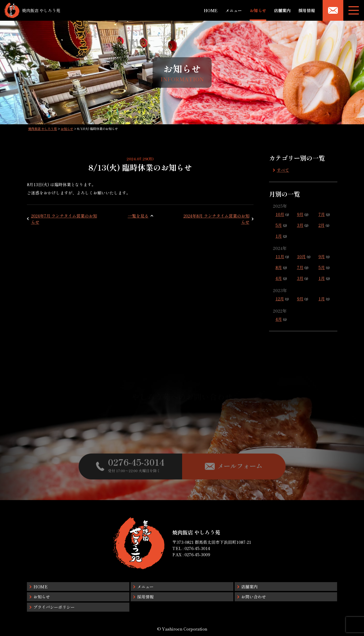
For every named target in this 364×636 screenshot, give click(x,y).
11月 (280, 256)
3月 (300, 225)
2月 (322, 225)
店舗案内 (282, 10)
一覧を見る (138, 216)
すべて (283, 170)
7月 (322, 214)
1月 (279, 236)
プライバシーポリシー (54, 607)
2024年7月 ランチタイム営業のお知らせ (64, 219)
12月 (280, 299)
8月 (279, 267)
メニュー (234, 10)
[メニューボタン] (354, 10)
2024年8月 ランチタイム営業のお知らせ (216, 219)
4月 (279, 278)
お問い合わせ (254, 597)
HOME (211, 10)
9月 (300, 214)
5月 (279, 225)
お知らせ (258, 10)
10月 (280, 214)
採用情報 (307, 10)
